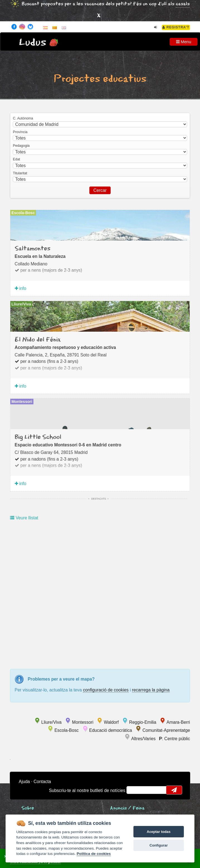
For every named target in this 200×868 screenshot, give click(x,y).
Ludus (33, 42)
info (21, 288)
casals (183, 4)
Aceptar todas (159, 832)
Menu (184, 42)
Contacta (42, 782)
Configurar (159, 845)
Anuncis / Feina (127, 808)
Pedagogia (21, 146)
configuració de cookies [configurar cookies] (106, 690)
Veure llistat (24, 518)
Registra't (176, 27)
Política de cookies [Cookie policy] (94, 854)
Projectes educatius (100, 79)
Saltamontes (33, 249)
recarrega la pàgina (151, 690)
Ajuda (24, 782)
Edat (16, 159)
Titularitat (20, 173)
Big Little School (38, 437)
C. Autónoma (23, 118)
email (134, 790)
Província (20, 132)
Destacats (99, 499)
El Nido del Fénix (38, 340)
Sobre (28, 808)
